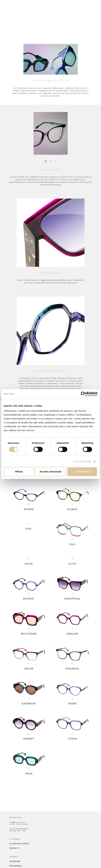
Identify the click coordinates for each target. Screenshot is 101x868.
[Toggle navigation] (12, 4)
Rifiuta (19, 472)
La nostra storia (19, 844)
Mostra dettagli (82, 461)
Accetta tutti (82, 472)
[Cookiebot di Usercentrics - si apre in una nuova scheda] (83, 394)
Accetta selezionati (50, 472)
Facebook (15, 862)
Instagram (15, 866)
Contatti (15, 848)
